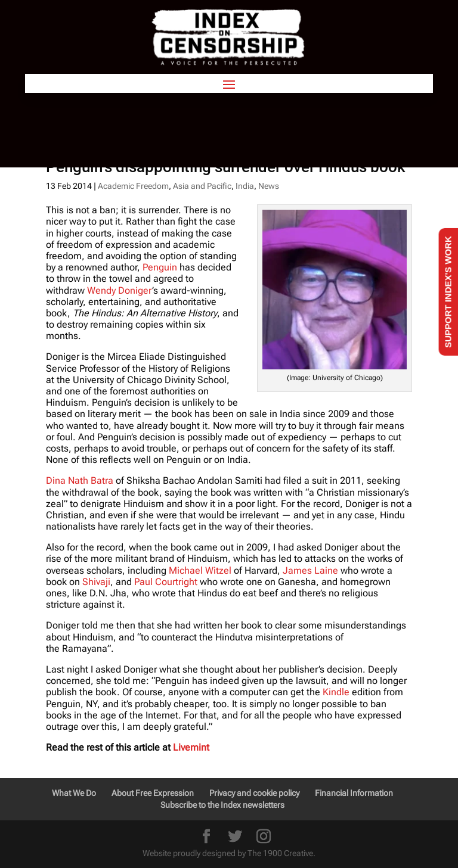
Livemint (191, 747)
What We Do (74, 793)
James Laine (310, 570)
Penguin (160, 267)
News (269, 186)
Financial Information (354, 793)
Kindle (336, 692)
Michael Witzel (200, 570)
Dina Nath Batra (80, 480)
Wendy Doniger (120, 290)
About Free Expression (153, 793)
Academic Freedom (133, 186)
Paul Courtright (166, 582)
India (245, 186)
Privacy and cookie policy (254, 793)
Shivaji (96, 582)
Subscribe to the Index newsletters (222, 805)
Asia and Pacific (202, 186)
